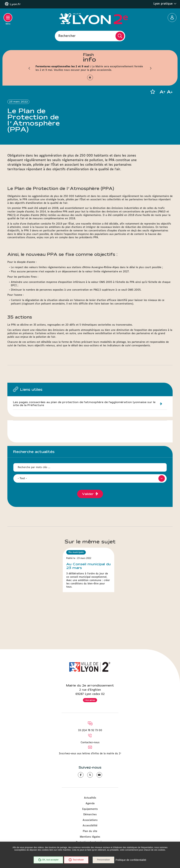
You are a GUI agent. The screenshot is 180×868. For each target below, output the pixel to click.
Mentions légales (90, 837)
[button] (29, 68)
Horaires (90, 700)
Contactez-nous (90, 743)
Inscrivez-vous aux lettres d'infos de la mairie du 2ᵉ (90, 754)
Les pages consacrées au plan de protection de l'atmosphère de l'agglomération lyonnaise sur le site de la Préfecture (84, 404)
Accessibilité (90, 826)
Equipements (90, 809)
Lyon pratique (165, 4)
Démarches (90, 815)
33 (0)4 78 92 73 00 (90, 730)
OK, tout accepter (48, 860)
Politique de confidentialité (131, 860)
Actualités (90, 798)
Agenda (90, 804)
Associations (90, 820)
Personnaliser (104, 860)
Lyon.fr (15, 4)
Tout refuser (76, 860)
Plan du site (90, 831)
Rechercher (67, 36)
